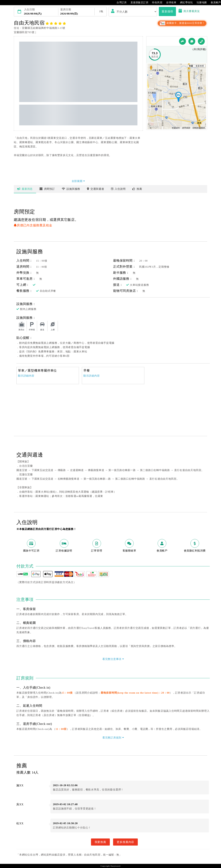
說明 (118, 189)
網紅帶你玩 (185, 3)
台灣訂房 (120, 3)
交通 (96, 189)
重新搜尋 (167, 11)
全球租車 (169, 3)
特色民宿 (155, 3)
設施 (71, 189)
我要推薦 (100, 842)
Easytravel (115, 866)
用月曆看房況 (189, 11)
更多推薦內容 (125, 842)
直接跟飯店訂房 (138, 3)
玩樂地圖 (200, 3)
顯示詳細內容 (26, 376)
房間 (47, 189)
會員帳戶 (214, 3)
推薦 (137, 189)
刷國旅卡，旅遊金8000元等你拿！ (182, 23)
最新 (25, 189)
